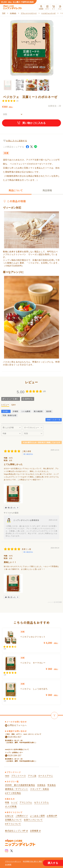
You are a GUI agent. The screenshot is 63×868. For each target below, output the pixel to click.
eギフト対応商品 (13, 793)
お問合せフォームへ (16, 725)
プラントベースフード (29, 13)
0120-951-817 (13, 737)
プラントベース (19, 776)
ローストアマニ (46, 776)
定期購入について (13, 820)
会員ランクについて (33, 820)
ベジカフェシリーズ (48, 13)
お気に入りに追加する (15, 141)
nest (7, 776)
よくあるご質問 (37, 816)
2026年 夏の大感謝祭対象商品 (20, 785)
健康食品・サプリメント (17, 789)
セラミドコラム (41, 802)
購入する (53, 863)
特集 (7, 802)
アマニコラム (26, 802)
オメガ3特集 (11, 806)
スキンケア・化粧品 (40, 789)
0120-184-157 (13, 756)
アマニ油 (32, 776)
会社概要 (8, 865)
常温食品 (52, 785)
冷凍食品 (13, 13)
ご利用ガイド (22, 816)
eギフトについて (13, 824)
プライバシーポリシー (13, 861)
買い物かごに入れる (31, 123)
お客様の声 (52, 816)
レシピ (14, 802)
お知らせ (9, 816)
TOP (4, 13)
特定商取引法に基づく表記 (33, 861)
